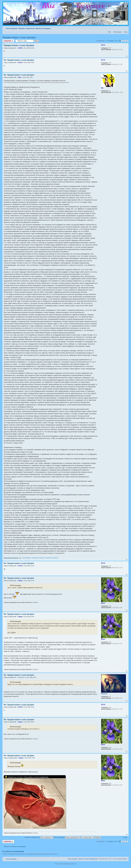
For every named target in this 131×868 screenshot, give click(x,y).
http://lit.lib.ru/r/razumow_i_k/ (12, 558)
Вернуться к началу (127, 56)
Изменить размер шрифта (125, 28)
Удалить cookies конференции (88, 859)
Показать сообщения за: (39, 837)
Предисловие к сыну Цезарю (19, 37)
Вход (126, 32)
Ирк (20, 77)
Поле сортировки (67, 837)
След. (125, 837)
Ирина (20, 581)
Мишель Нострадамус (43, 28)
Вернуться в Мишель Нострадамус (15, 846)
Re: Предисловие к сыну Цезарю (19, 60)
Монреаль (21, 677)
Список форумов (12, 28)
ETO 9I (20, 48)
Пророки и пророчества (27, 28)
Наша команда (72, 859)
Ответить (8, 41)
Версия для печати (122, 28)
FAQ (109, 32)
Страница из (113, 41)
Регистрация (117, 32)
